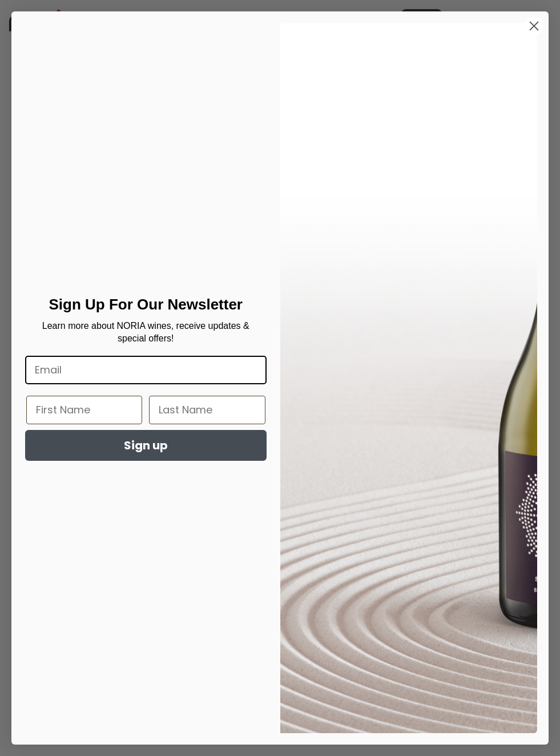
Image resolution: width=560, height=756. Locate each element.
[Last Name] (207, 410)
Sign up (146, 445)
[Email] (146, 370)
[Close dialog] (534, 26)
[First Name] (84, 410)
